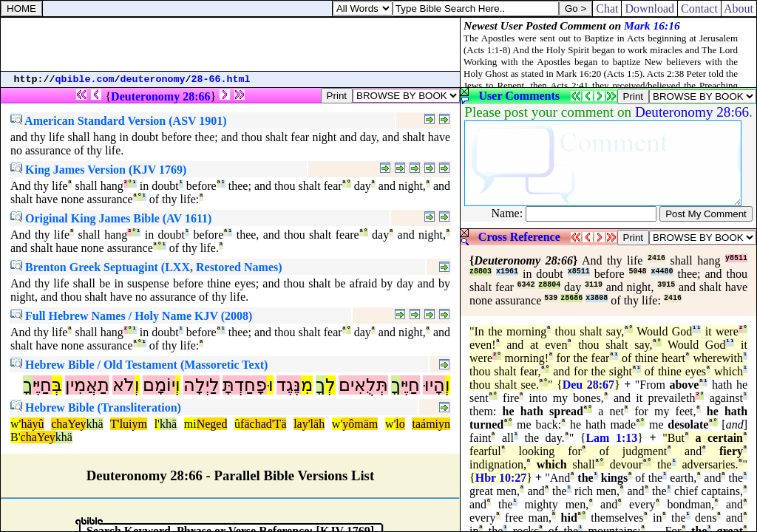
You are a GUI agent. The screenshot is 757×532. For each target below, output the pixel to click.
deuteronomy (153, 79)
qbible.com (85, 79)
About (739, 8)
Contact (699, 8)
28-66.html (221, 79)
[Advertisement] (231, 44)
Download (649, 8)
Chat (607, 8)
